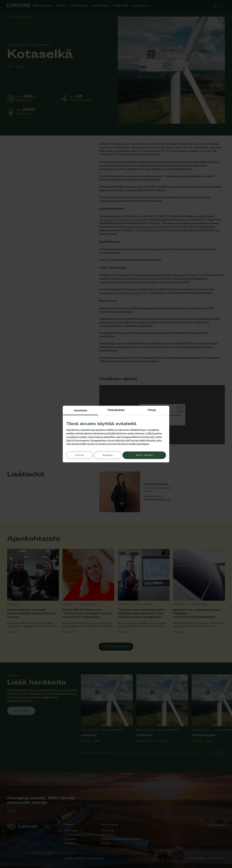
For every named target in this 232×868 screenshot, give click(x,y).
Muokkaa (108, 455)
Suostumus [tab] (81, 410)
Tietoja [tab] (152, 410)
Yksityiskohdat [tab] (116, 410)
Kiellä (79, 455)
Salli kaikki (144, 455)
